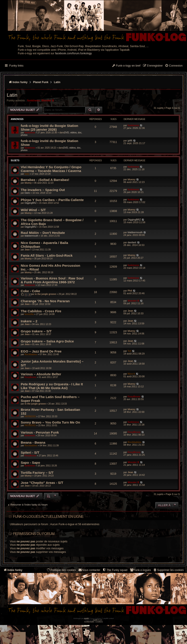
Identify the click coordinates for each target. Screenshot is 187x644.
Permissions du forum (34, 534)
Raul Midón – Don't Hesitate (43, 233)
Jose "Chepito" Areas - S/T (42, 483)
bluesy (28, 183)
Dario (27, 193)
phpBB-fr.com (98, 620)
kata (27, 174)
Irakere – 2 (29, 321)
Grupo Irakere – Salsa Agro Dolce (47, 341)
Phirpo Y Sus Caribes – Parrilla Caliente (52, 200)
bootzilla (29, 314)
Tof (129, 351)
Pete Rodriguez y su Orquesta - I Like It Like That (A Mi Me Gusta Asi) (52, 386)
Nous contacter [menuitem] (89, 570)
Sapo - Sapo (30, 463)
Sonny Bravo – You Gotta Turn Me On (50, 422)
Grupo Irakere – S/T (36, 331)
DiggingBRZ (31, 203)
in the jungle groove (45, 294)
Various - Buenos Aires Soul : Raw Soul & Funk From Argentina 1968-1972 (52, 280)
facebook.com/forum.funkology (74, 53)
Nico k (131, 374)
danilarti (132, 242)
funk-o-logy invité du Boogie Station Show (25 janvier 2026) (49, 128)
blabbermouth (31, 236)
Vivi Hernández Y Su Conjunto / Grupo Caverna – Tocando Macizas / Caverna (51, 169)
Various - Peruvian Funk (40, 432)
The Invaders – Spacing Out (43, 190)
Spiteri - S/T (30, 452)
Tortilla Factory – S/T (37, 473)
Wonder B (48, 101)
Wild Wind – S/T (33, 210)
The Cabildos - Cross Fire (41, 311)
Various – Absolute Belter (41, 374)
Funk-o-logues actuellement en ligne (48, 517)
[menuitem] (174, 66)
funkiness (33, 101)
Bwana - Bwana (33, 442)
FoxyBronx (30, 377)
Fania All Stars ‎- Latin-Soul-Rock (47, 255)
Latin (12, 95)
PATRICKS (30, 416)
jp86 (130, 141)
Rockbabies (31, 354)
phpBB (86, 618)
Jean (27, 250)
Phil (130, 291)
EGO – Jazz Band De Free (41, 351)
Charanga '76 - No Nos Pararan (45, 301)
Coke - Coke (30, 291)
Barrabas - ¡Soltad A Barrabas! (45, 180)
